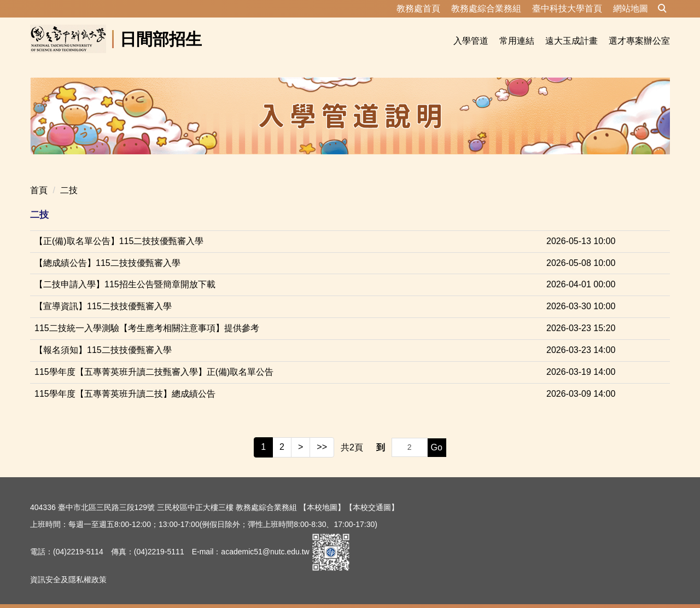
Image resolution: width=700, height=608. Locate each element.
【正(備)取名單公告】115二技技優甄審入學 (119, 228)
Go (437, 434)
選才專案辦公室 (639, 41)
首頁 (39, 177)
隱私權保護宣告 (57, 594)
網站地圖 (631, 8)
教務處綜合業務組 (486, 8)
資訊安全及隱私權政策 (68, 566)
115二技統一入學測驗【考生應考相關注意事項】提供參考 (147, 315)
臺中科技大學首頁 (567, 8)
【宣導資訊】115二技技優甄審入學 (103, 293)
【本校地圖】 (322, 494)
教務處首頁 (418, 8)
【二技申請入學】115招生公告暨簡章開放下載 (125, 271)
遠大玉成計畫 (571, 41)
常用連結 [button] (517, 41)
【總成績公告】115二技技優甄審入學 (107, 250)
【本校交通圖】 (372, 494)
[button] (662, 9)
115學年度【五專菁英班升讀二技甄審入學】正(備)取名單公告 (154, 359)
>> (322, 434)
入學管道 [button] (471, 41)
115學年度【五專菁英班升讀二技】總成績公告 (125, 381)
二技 (69, 177)
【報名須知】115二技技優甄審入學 (103, 337)
